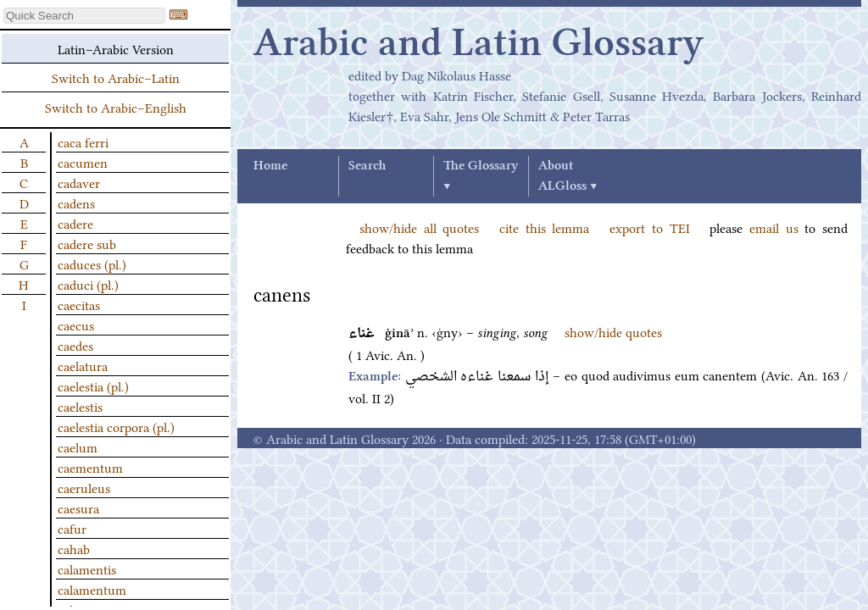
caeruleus (84, 487)
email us (774, 227)
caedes (75, 345)
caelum (78, 446)
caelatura (83, 365)
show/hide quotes (613, 331)
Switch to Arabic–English (116, 107)
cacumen (83, 162)
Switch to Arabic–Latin (116, 77)
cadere (75, 223)
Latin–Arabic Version (116, 48)
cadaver (79, 182)
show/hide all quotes (419, 227)
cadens (76, 202)
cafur (72, 528)
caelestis (80, 406)
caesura (78, 507)
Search (367, 166)
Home (270, 166)
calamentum (92, 589)
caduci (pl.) (88, 284)
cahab (74, 548)
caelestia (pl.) (93, 385)
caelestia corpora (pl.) (116, 426)
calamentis (87, 568)
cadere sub (87, 243)
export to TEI (649, 227)
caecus (76, 324)
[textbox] (84, 16)
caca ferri (83, 141)
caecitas (79, 304)
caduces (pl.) (92, 263)
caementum (90, 467)
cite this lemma (544, 227)
